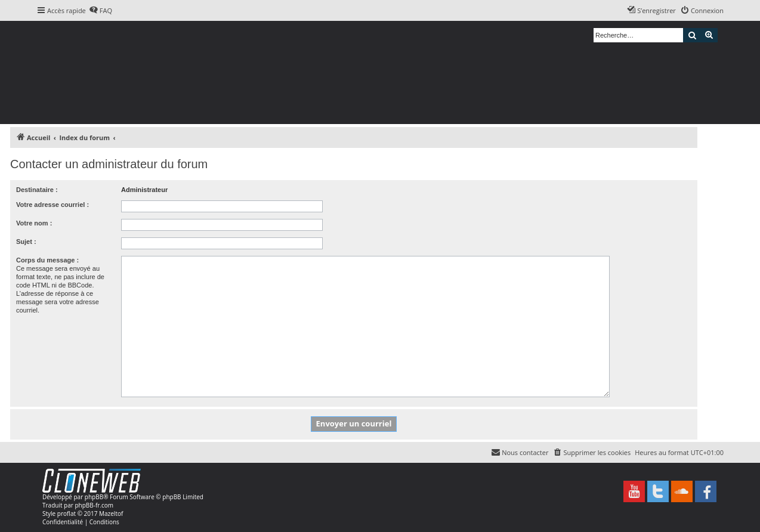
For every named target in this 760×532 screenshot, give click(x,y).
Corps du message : (47, 260)
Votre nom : (34, 223)
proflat (67, 514)
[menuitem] (101, 11)
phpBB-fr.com (94, 505)
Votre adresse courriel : (52, 205)
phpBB (94, 497)
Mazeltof (111, 514)
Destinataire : (37, 190)
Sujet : (26, 242)
